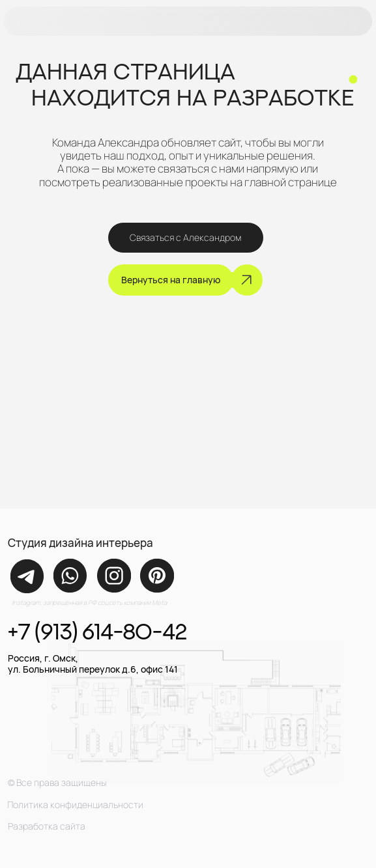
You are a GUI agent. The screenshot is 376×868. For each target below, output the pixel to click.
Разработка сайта (47, 826)
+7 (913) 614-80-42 (97, 631)
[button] (188, 21)
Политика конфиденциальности (75, 805)
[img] (27, 576)
